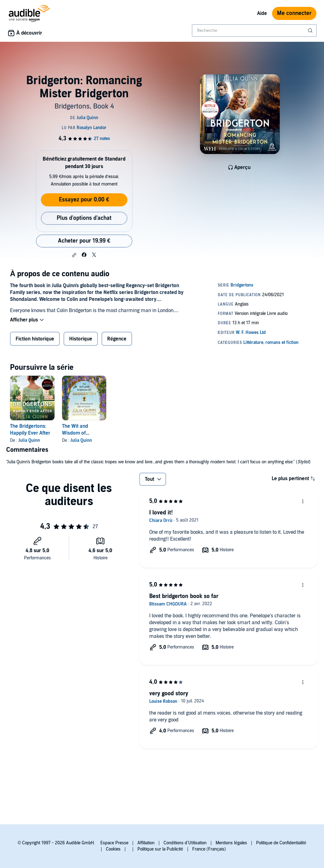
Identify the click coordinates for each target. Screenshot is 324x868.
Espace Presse (114, 843)
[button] (74, 255)
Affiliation (146, 843)
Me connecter (294, 13)
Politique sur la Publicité (160, 849)
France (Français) (209, 849)
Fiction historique (35, 339)
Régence (117, 339)
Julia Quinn (29, 440)
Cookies (113, 849)
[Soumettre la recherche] (311, 31)
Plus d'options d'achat (84, 218)
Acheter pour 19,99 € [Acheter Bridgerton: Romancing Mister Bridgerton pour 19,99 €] (84, 241)
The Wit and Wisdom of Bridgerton (75, 433)
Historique (81, 339)
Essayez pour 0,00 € (84, 200)
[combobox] (254, 31)
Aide (262, 13)
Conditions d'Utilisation (185, 843)
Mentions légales (231, 843)
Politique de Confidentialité (281, 843)
